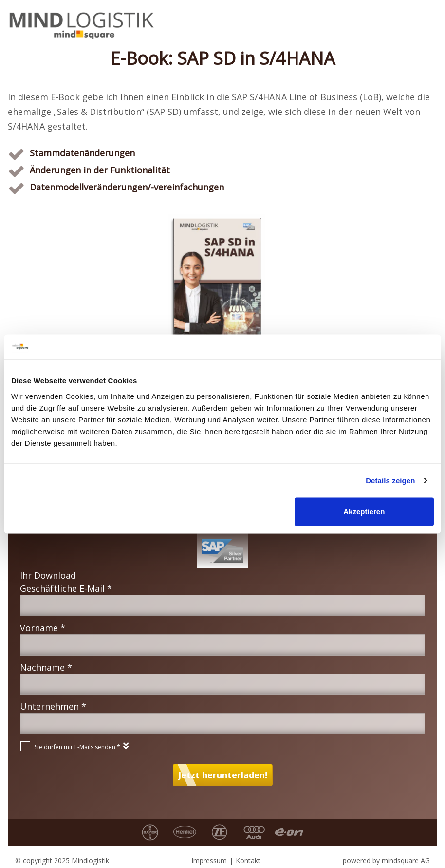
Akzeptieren (364, 511)
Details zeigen (390, 481)
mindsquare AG (406, 860)
